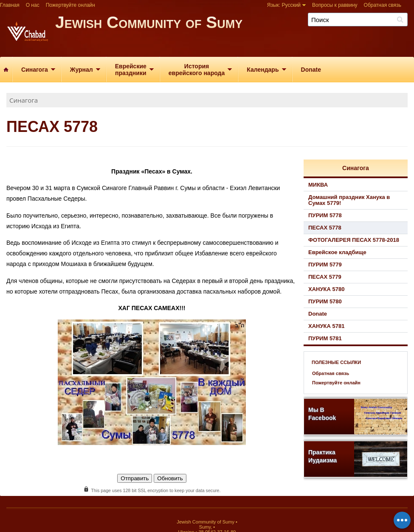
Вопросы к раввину (335, 5)
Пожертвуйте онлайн (70, 5)
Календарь (263, 70)
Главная (10, 5)
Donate (311, 70)
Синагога (35, 70)
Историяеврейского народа (197, 70)
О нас (33, 5)
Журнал (82, 70)
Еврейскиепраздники (131, 70)
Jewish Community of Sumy (235, 33)
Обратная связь (383, 5)
